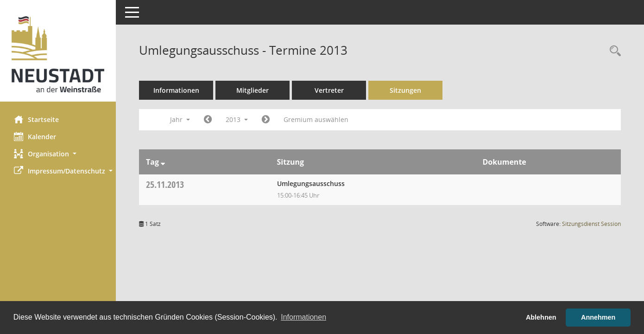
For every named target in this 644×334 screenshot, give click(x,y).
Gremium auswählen (316, 119)
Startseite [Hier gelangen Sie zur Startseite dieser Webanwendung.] (36, 119)
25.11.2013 (165, 184)
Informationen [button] (303, 317)
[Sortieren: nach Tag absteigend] (163, 162)
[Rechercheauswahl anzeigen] (613, 51)
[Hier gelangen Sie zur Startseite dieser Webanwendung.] (58, 54)
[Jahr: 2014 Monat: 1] (266, 120)
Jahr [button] (180, 119)
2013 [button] (237, 119)
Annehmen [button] (598, 317)
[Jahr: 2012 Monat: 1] (208, 120)
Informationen (176, 90)
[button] (58, 154)
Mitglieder (253, 90)
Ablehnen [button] (541, 317)
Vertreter (329, 90)
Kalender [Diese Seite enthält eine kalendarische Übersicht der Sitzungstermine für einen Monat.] (35, 136)
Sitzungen (405, 90)
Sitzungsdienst (591, 224)
